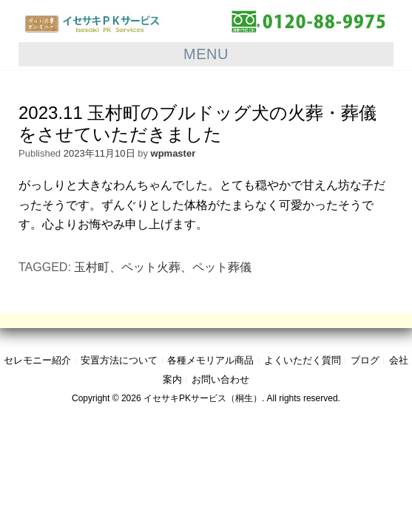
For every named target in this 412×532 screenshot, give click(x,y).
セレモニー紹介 (37, 360)
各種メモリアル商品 (210, 360)
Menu (206, 54)
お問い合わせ (220, 379)
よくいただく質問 (303, 360)
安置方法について (119, 360)
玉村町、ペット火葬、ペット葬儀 (163, 267)
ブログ (365, 360)
